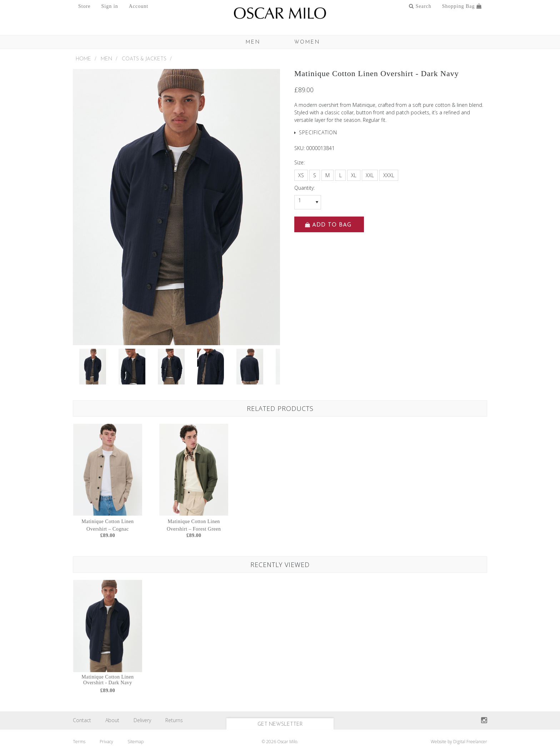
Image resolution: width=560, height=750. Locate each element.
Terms (79, 742)
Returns (174, 720)
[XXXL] (389, 175)
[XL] (354, 175)
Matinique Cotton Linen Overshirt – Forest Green (194, 525)
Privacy (106, 742)
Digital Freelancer (470, 742)
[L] (340, 175)
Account (139, 6)
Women (307, 42)
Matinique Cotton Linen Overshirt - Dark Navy (107, 680)
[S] (315, 175)
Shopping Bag (462, 6)
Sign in (110, 6)
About (112, 720)
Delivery (142, 720)
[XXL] (370, 175)
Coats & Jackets (144, 59)
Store (84, 6)
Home (83, 59)
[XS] (301, 175)
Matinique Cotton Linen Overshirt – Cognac (107, 525)
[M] (327, 175)
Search (420, 6)
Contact (82, 720)
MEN (253, 42)
